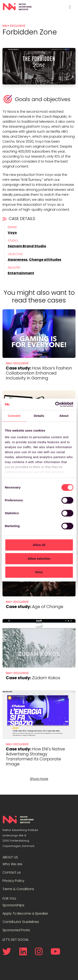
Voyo (12, 233)
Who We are (12, 864)
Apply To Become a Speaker (25, 913)
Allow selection (39, 559)
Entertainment (21, 273)
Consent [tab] (14, 416)
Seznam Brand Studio (27, 246)
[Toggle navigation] (70, 7)
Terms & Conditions (18, 889)
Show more (39, 779)
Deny (39, 572)
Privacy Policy (13, 881)
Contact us (12, 872)
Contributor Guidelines (21, 922)
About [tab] (64, 416)
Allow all (39, 545)
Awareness (17, 260)
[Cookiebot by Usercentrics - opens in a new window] (56, 404)
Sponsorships (13, 905)
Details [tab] (39, 416)
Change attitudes (45, 260)
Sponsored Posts (16, 930)
